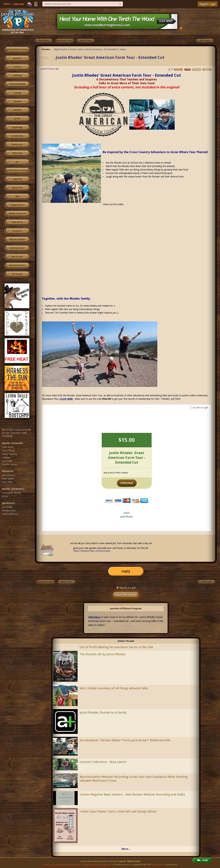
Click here (94, 617)
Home (7, 4)
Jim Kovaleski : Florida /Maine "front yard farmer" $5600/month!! (125, 740)
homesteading (17, 84)
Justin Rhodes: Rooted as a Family (103, 712)
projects (17, 231)
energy (17, 93)
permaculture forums (17, 50)
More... (126, 849)
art (17, 162)
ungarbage (17, 127)
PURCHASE (127, 483)
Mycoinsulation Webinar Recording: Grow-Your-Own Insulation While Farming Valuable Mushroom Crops (134, 779)
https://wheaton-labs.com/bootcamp (92, 551)
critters (17, 67)
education (17, 188)
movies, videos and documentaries (86, 49)
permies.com (17, 248)
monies (17, 101)
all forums (17, 274)
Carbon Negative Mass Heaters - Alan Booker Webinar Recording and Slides (132, 794)
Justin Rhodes (127, 517)
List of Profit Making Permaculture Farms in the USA (116, 647)
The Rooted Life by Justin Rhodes (103, 654)
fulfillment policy (91, 865)
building (17, 75)
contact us (48, 865)
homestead (111, 49)
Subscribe (19, 4)
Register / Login (208, 4)
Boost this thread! (126, 595)
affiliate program (74, 865)
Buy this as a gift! (126, 588)
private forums (17, 265)
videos (123, 49)
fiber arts (17, 153)
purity (17, 119)
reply (126, 571)
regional (17, 179)
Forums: (46, 49)
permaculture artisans (17, 170)
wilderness (17, 145)
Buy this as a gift (201, 408)
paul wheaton (158, 865)
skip (17, 196)
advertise (59, 865)
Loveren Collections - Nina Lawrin (103, 762)
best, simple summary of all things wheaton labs (114, 688)
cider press (17, 222)
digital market (17, 240)
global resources (17, 214)
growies (17, 58)
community (17, 136)
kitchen (17, 110)
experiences (17, 205)
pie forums (17, 257)
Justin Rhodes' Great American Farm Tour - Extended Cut (110, 57)
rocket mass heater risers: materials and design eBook (118, 811)
